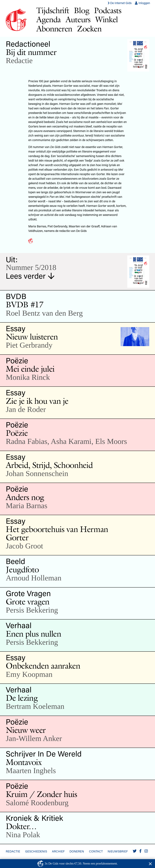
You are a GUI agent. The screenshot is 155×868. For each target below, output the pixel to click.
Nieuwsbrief (118, 851)
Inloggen (142, 3)
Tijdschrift (53, 10)
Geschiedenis (36, 851)
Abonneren (54, 29)
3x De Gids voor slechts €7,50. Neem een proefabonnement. (81, 863)
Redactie (19, 61)
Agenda (49, 19)
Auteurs (78, 19)
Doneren (77, 851)
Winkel (107, 19)
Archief (58, 851)
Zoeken (89, 29)
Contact (96, 851)
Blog (82, 10)
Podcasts (108, 10)
